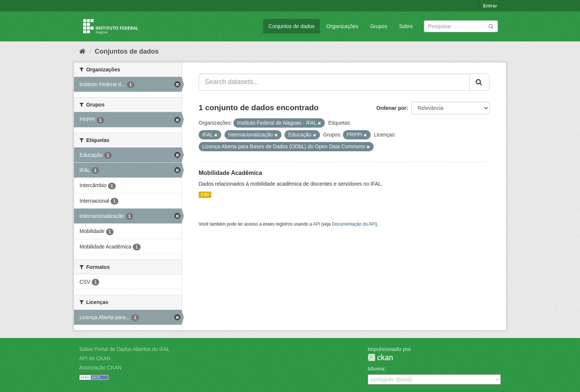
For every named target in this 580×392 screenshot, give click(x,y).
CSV (205, 195)
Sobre (406, 26)
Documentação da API (354, 224)
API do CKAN (95, 358)
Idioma (376, 369)
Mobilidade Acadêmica (230, 173)
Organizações (342, 26)
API (316, 224)
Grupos (379, 26)
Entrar (490, 6)
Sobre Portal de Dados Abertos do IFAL (124, 349)
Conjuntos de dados (292, 26)
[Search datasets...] (334, 82)
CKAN (380, 357)
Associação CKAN (100, 368)
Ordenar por (392, 108)
